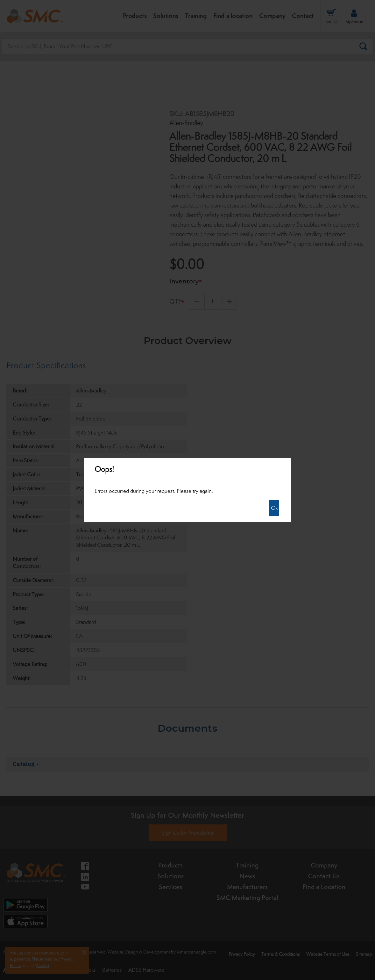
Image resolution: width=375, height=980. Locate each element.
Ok (274, 508)
